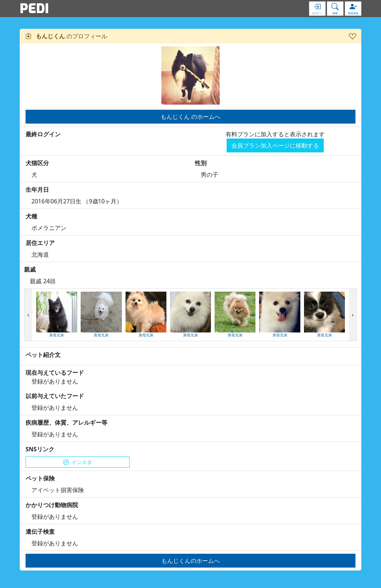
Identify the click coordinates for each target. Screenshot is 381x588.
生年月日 (37, 190)
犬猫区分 (37, 163)
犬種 (31, 216)
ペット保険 (40, 478)
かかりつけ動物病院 (52, 505)
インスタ (78, 462)
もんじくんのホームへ (190, 561)
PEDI (34, 8)
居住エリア (40, 243)
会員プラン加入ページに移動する (275, 145)
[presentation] (28, 315)
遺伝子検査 (40, 531)
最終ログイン (43, 134)
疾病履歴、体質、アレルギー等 (66, 422)
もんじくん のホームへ (190, 117)
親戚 (30, 269)
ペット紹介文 (43, 355)
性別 (201, 163)
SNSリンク (40, 449)
